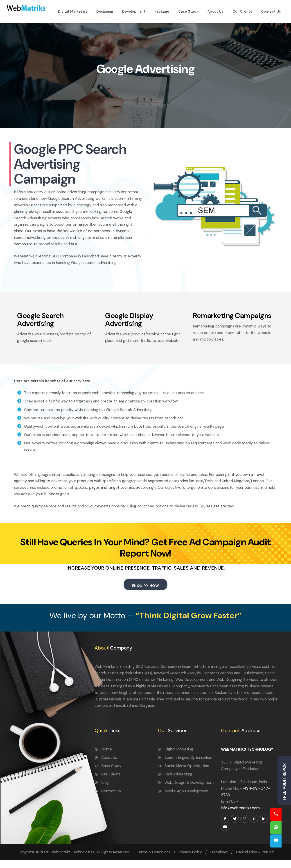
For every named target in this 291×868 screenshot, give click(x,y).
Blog (105, 791)
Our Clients (243, 10)
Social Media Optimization (187, 774)
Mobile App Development (187, 799)
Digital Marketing (74, 10)
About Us (216, 10)
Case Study (189, 10)
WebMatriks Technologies (27, 7)
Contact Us (271, 10)
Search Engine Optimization (188, 766)
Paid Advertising (178, 782)
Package (162, 10)
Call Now (284, 813)
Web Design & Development (189, 791)
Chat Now (284, 827)
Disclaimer (220, 860)
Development (135, 10)
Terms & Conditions (153, 860)
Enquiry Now (145, 593)
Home (107, 757)
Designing (106, 10)
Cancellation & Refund (256, 860)
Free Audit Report (284, 781)
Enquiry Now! (284, 841)
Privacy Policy (190, 860)
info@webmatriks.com (240, 816)
